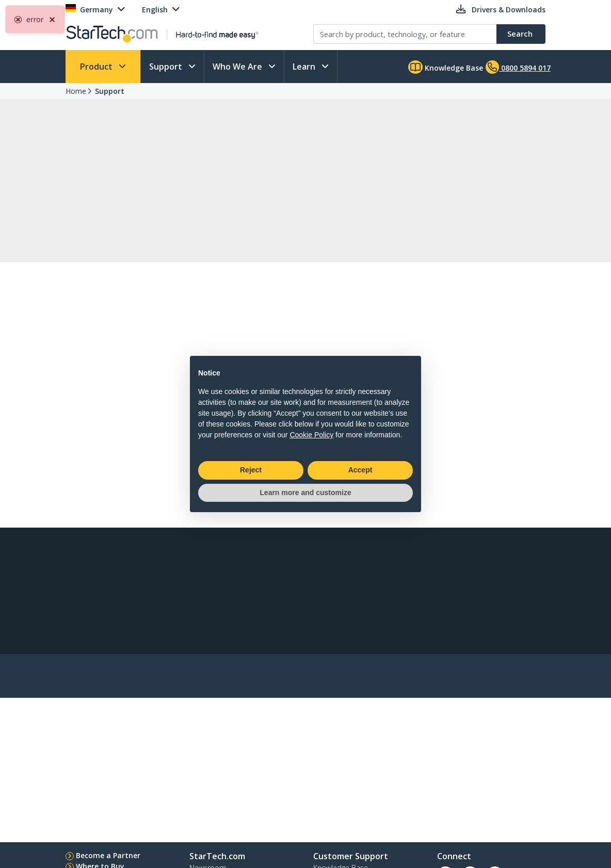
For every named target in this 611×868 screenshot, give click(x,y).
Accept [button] (360, 470)
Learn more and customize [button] (305, 493)
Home (76, 91)
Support (167, 67)
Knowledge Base (446, 67)
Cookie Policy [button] (311, 435)
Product (97, 67)
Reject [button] (251, 470)
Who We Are (238, 67)
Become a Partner (108, 855)
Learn (305, 67)
